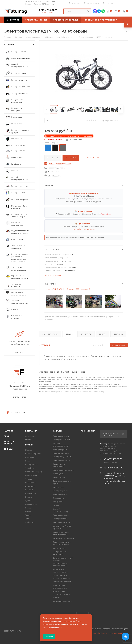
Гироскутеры (59, 474)
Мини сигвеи (59, 477)
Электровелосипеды (62, 440)
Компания (31, 431)
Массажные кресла (62, 522)
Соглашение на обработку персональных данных (104, 633)
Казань (28, 461)
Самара (29, 479)
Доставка (118, 334)
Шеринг (57, 598)
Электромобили (60, 494)
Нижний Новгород (33, 472)
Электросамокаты (61, 436)
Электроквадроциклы (63, 457)
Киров (28, 508)
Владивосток (31, 493)
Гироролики (58, 498)
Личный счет (88, 431)
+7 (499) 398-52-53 (48, 10)
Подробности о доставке (84, 229)
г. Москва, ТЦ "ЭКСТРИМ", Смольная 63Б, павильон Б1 (67, 289)
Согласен (49, 637)
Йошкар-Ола (31, 504)
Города (29, 445)
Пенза (28, 511)
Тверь (28, 515)
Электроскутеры (60, 449)
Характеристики (50, 334)
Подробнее (106, 214)
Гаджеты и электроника (63, 538)
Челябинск (30, 468)
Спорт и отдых (59, 548)
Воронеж (29, 497)
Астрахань (30, 486)
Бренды (8, 449)
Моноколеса (59, 487)
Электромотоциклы (62, 460)
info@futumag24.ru (113, 468)
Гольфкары (58, 502)
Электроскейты (60, 519)
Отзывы (69, 334)
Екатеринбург (32, 464)
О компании (31, 436)
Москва (29, 450)
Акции (8, 436)
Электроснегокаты (61, 515)
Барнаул (29, 490)
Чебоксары (30, 522)
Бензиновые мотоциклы (64, 470)
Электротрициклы (61, 453)
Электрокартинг (60, 491)
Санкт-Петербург (33, 454)
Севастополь (31, 483)
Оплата (102, 334)
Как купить (86, 334)
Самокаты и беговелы (63, 582)
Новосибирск (31, 475)
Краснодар (30, 457)
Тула (27, 519)
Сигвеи (56, 505)
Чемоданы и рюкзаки (63, 601)
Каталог (9, 431)
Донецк (29, 501)
